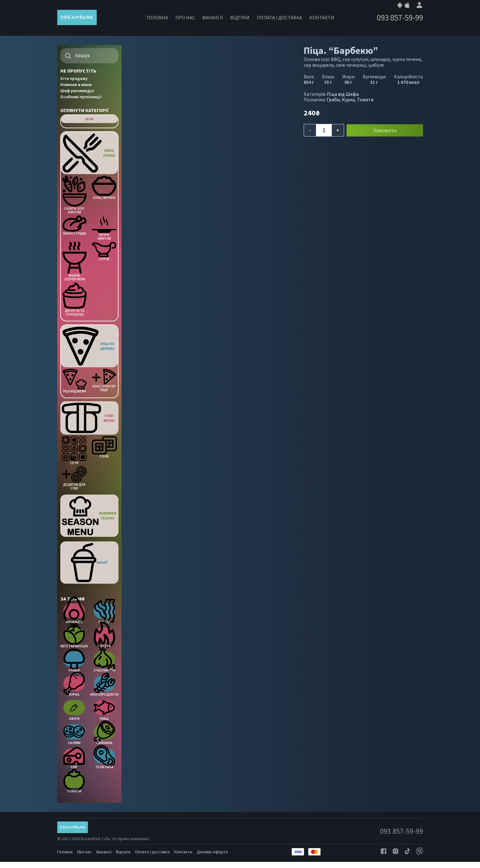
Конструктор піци (104, 380)
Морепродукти (104, 686)
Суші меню (88, 418)
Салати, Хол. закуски (75, 195)
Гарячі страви (75, 226)
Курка (74, 686)
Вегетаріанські (74, 638)
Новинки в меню (76, 84)
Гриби (74, 662)
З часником (104, 662)
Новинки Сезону (89, 516)
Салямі (74, 735)
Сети (74, 450)
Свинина (104, 735)
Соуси (104, 251)
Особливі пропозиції (81, 97)
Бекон (104, 614)
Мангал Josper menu (75, 261)
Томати (74, 783)
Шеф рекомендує (77, 91)
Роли (104, 447)
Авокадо (74, 614)
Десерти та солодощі (75, 299)
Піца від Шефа (75, 381)
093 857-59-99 (400, 18)
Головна (157, 17)
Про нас (185, 17)
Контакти (322, 17)
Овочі (74, 710)
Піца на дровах (89, 346)
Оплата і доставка (279, 17)
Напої (89, 563)
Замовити (385, 130)
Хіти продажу (74, 78)
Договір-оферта (212, 852)
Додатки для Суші (74, 478)
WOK (89, 119)
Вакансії (213, 17)
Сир (74, 759)
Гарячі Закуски (104, 228)
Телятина (104, 759)
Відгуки (240, 17)
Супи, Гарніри (104, 188)
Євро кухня (89, 153)
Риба (104, 710)
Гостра (104, 638)
